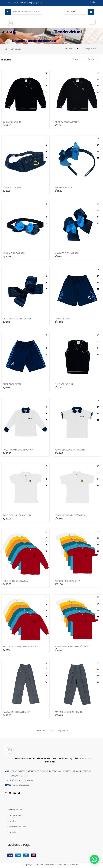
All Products (16, 49)
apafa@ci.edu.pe (38, 3)
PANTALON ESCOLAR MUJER (16, 712)
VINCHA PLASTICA (63, 188)
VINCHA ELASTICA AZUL (14, 253)
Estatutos (12, 821)
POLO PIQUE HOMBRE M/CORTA (70, 515)
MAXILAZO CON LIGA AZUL (67, 253)
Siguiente (91, 49)
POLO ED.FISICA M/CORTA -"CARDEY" (73, 647)
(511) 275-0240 (25, 3)
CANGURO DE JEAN (12, 188)
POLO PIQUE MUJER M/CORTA (17, 515)
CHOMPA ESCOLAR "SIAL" (67, 122)
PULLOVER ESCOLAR (64, 384)
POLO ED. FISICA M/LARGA (15, 581)
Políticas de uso (15, 810)
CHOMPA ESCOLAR (12, 122)
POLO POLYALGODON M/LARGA (18, 450)
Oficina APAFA (12, 3)
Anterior (69, 49)
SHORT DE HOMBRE (12, 384)
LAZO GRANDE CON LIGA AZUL (17, 319)
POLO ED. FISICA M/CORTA (67, 581)
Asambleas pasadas (18, 827)
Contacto (12, 833)
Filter (6, 60)
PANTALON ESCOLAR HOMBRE (69, 712)
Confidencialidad (16, 815)
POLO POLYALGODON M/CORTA (70, 450)
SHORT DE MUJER (63, 319)
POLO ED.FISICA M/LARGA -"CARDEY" (21, 647)
